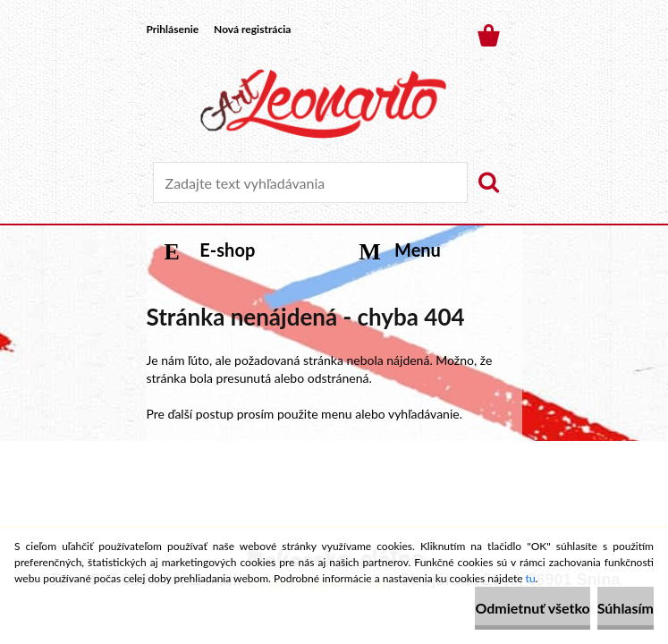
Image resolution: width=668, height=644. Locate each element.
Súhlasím (626, 608)
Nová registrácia (252, 29)
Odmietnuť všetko (532, 608)
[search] (488, 182)
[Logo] (323, 104)
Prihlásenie (173, 29)
